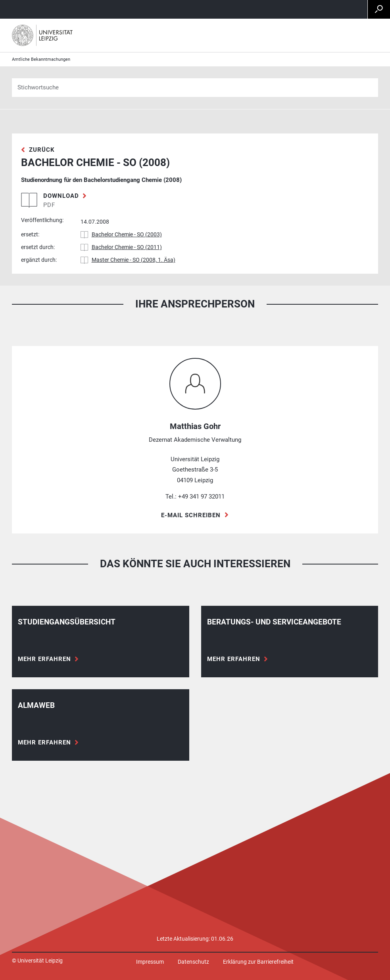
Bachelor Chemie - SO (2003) (127, 234)
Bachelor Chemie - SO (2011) (127, 247)
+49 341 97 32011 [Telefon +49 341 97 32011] (201, 497)
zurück (42, 150)
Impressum (150, 962)
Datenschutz (193, 962)
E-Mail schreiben (191, 515)
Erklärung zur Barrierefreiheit (258, 962)
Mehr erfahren (44, 659)
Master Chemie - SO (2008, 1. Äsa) (134, 260)
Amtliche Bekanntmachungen (41, 59)
